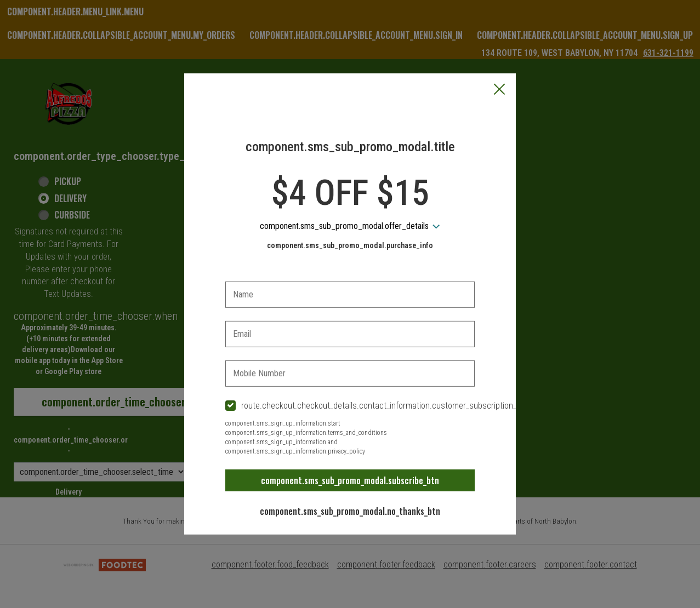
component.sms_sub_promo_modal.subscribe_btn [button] (350, 480)
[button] (499, 90)
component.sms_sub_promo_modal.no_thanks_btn (350, 511)
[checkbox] (350, 406)
